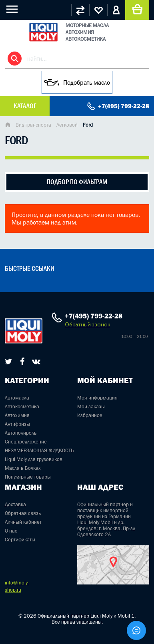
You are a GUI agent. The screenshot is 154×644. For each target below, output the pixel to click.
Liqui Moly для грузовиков (34, 459)
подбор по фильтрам (77, 182)
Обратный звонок (87, 325)
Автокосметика (22, 406)
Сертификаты (20, 540)
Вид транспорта (33, 125)
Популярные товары (28, 477)
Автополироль (21, 433)
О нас (11, 531)
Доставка (15, 504)
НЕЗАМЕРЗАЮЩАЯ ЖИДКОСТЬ (39, 450)
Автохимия (17, 415)
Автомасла (17, 398)
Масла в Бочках (23, 468)
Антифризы (17, 424)
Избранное (90, 415)
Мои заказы (91, 406)
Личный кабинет (23, 522)
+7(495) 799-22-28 (124, 106)
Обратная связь (23, 513)
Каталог (25, 106)
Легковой (67, 125)
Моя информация (97, 398)
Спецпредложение (26, 442)
